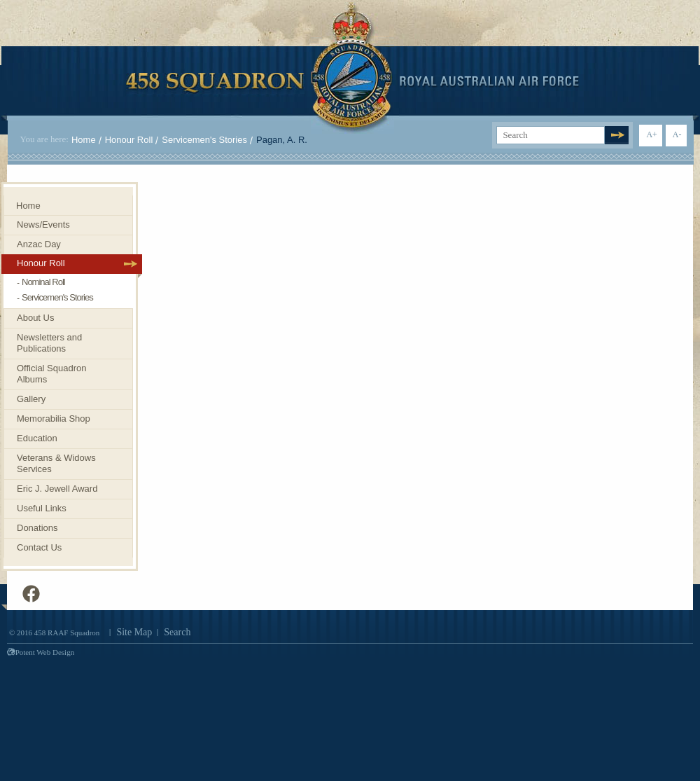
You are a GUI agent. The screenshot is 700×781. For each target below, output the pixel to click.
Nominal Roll (43, 282)
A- (677, 134)
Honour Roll (129, 140)
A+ (651, 134)
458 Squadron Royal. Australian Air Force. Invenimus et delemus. (352, 68)
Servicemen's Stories (204, 140)
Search (177, 632)
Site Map (134, 632)
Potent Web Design (41, 652)
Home (84, 140)
